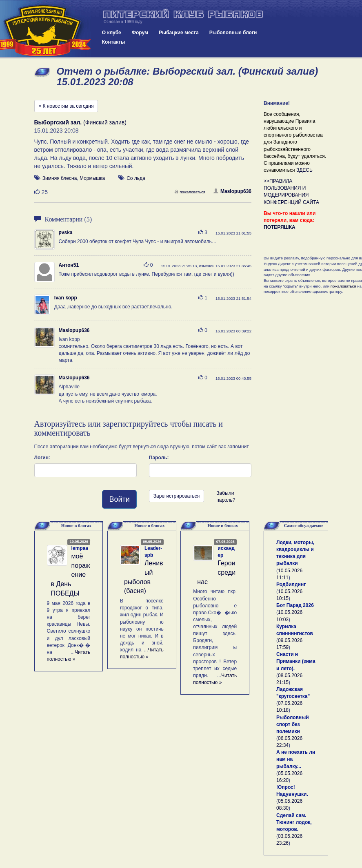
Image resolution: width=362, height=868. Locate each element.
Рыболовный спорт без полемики (293, 724)
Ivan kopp (66, 298)
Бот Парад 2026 (295, 605)
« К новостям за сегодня (66, 106)
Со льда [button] (136, 178)
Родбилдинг (291, 585)
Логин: (42, 458)
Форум (140, 33)
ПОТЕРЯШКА (280, 227)
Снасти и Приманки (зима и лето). (296, 661)
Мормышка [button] (92, 178)
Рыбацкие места (179, 33)
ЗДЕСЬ (304, 170)
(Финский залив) (80, 122)
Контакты (114, 42)
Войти (119, 499)
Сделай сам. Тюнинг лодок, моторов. (294, 822)
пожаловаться (190, 192)
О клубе (112, 33)
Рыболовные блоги (233, 33)
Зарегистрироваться (177, 496)
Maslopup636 (232, 191)
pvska (66, 232)
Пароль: (159, 458)
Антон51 (69, 265)
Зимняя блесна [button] (60, 178)
